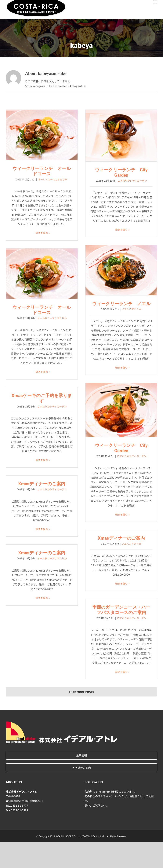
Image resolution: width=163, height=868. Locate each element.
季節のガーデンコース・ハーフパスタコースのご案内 (121, 610)
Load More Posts (82, 692)
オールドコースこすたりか (53, 179)
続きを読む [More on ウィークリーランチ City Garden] (121, 230)
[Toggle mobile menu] (155, 2)
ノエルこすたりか (132, 309)
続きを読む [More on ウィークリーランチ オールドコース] (42, 233)
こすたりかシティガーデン (132, 181)
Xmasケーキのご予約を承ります (42, 398)
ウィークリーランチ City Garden (121, 172)
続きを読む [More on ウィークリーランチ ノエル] (121, 367)
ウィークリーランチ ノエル (121, 304)
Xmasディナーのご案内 (42, 484)
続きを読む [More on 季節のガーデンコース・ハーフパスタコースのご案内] (121, 672)
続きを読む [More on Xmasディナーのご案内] (42, 529)
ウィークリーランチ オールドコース (42, 171)
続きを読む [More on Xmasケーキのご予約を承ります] (42, 460)
